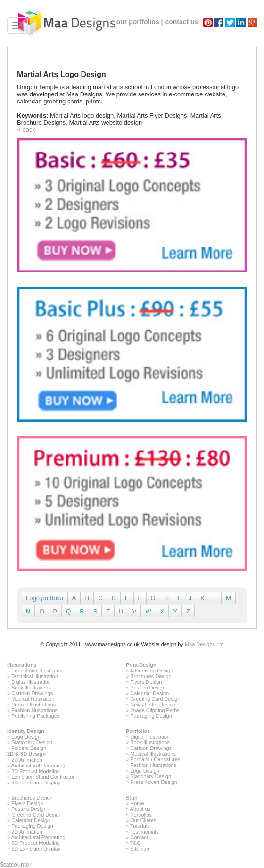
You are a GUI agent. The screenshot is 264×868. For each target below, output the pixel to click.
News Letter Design (153, 705)
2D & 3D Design (26, 754)
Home (137, 803)
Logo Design (26, 737)
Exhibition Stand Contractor (43, 777)
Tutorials (140, 826)
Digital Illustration (31, 682)
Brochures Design (151, 676)
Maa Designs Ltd (204, 644)
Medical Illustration (33, 699)
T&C (135, 843)
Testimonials (144, 832)
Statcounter (16, 864)
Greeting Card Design (155, 699)
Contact (139, 837)
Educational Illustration (37, 671)
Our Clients (143, 820)
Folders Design (29, 748)
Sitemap (140, 849)
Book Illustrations (31, 688)
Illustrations (22, 665)
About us (140, 809)
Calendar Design (149, 693)
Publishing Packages (35, 716)
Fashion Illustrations (34, 710)
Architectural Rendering (38, 766)
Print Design (141, 665)
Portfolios (138, 731)
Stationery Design (32, 742)
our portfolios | (140, 22)
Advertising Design (152, 671)
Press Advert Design (154, 782)
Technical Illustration (35, 676)
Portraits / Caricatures (155, 759)
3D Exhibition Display (36, 783)
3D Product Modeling (36, 771)
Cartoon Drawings (32, 693)
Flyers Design (146, 682)
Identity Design (26, 731)
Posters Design (148, 688)
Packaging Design (151, 716)
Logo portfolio (45, 598)
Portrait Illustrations (33, 705)
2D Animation (27, 760)
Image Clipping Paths (155, 710)
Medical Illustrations (153, 754)
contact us (181, 22)
